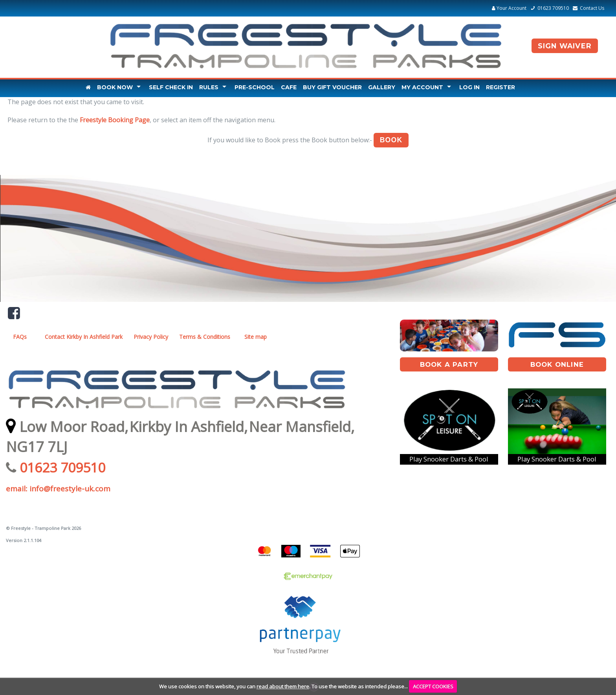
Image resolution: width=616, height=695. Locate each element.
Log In (469, 87)
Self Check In (171, 87)
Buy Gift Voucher (332, 87)
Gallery (382, 87)
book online (557, 364)
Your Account (509, 8)
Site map (256, 337)
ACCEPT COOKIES (433, 686)
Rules (209, 87)
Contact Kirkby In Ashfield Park (84, 337)
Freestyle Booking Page (115, 120)
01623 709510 (548, 8)
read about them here (283, 686)
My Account (422, 87)
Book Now (115, 87)
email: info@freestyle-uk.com (58, 489)
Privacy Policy (151, 337)
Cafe (289, 87)
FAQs (20, 337)
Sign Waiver (565, 46)
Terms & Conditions (205, 337)
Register (500, 87)
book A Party (449, 364)
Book (391, 140)
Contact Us (587, 8)
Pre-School (255, 87)
